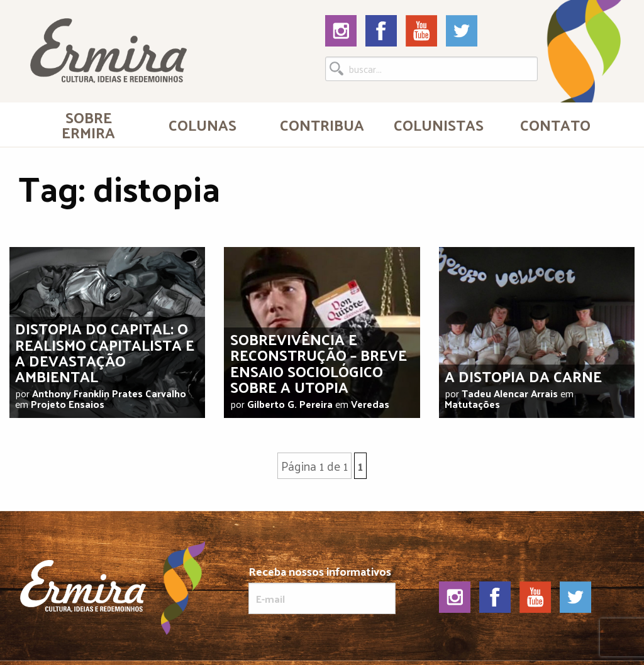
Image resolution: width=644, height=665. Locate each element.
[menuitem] (89, 124)
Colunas (203, 124)
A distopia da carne (523, 376)
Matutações (472, 404)
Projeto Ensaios (68, 404)
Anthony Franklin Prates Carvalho (109, 393)
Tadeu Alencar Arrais (510, 393)
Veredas (370, 404)
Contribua (322, 124)
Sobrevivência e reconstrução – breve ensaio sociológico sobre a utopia (319, 363)
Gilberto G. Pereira (290, 404)
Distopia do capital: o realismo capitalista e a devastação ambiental (105, 352)
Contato (555, 124)
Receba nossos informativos (322, 590)
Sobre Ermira (88, 124)
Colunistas (439, 124)
